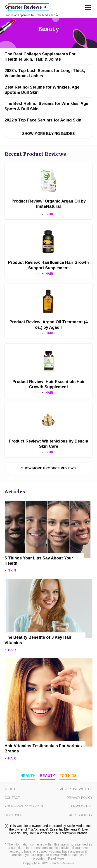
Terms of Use (81, 806)
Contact (12, 798)
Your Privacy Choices (24, 806)
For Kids (68, 776)
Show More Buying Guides (48, 134)
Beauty (48, 30)
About (10, 789)
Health (28, 776)
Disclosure (15, 815)
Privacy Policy (80, 798)
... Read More (54, 858)
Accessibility (81, 815)
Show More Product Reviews (48, 468)
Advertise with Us (76, 789)
